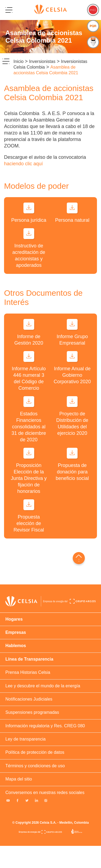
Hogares (14, 619)
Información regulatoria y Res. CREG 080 (45, 726)
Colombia (65, 593)
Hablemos (16, 646)
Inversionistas (42, 61)
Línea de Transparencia (29, 659)
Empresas (16, 632)
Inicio (18, 61)
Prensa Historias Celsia (28, 672)
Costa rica (84, 593)
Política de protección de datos (35, 752)
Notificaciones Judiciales (29, 699)
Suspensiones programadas (32, 712)
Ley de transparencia (25, 739)
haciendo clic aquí (23, 164)
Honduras (75, 593)
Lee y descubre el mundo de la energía (43, 686)
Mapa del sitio (19, 779)
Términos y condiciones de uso (35, 766)
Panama (93, 593)
